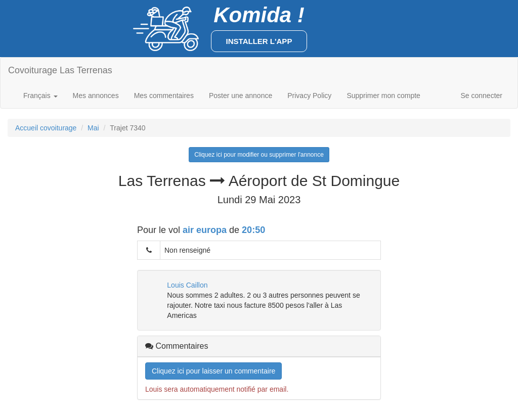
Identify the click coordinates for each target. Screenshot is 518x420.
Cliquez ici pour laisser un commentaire (213, 371)
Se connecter (482, 96)
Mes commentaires (164, 96)
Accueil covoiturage (46, 128)
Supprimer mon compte (383, 96)
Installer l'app (259, 41)
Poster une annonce (241, 96)
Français (40, 96)
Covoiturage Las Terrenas (60, 70)
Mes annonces (96, 96)
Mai (93, 128)
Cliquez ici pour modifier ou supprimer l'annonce (259, 155)
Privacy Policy (309, 96)
